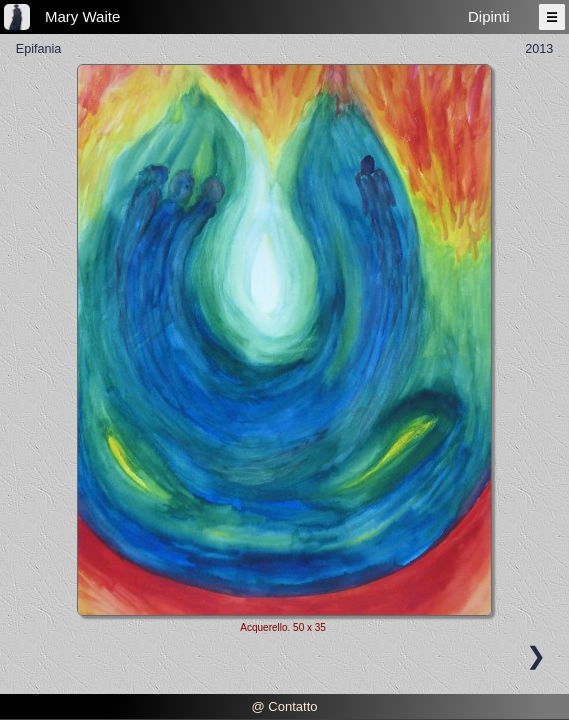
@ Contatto (285, 706)
